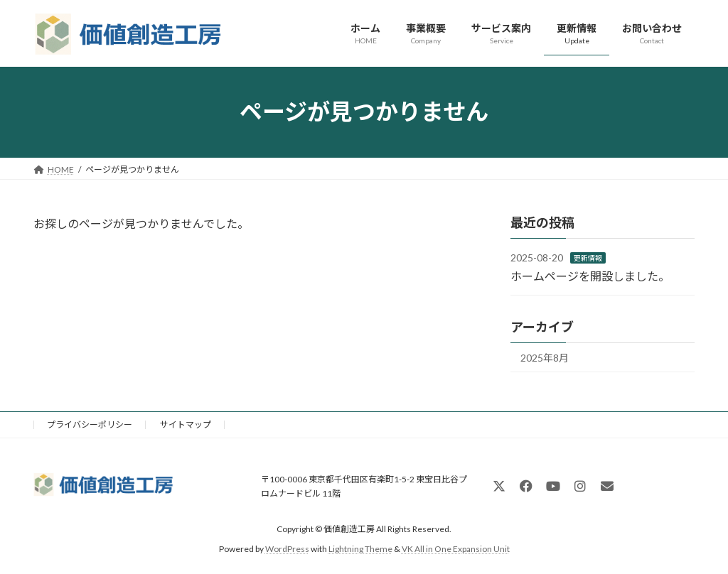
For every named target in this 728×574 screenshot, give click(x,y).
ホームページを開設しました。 (590, 275)
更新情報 (588, 258)
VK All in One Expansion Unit (456, 549)
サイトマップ (186, 424)
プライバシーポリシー (90, 424)
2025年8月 (545, 358)
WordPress (287, 549)
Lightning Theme (360, 549)
